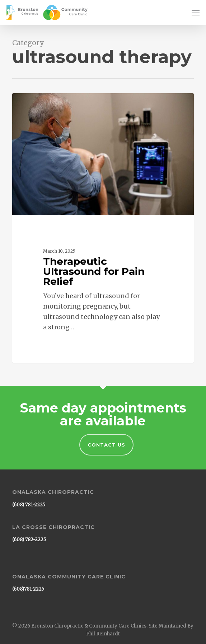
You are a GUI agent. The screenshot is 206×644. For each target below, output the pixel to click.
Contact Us (106, 445)
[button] (196, 13)
